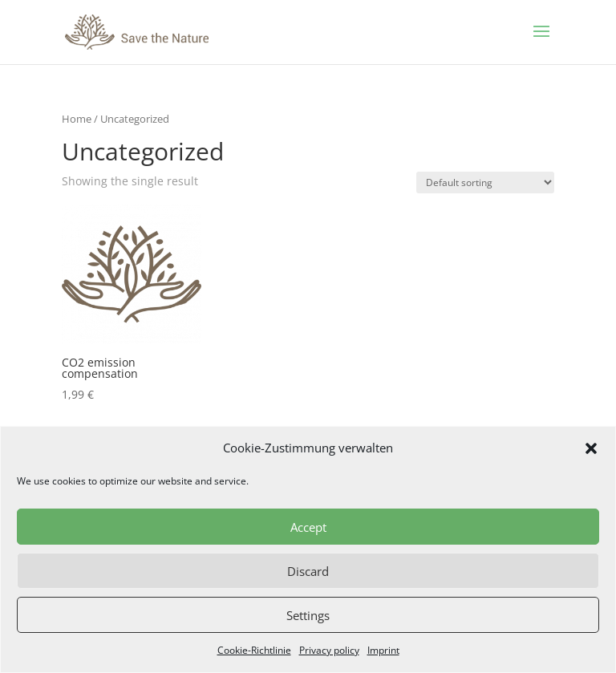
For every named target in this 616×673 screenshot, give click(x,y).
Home (77, 119)
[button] (591, 448)
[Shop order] (485, 182)
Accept (308, 527)
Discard (308, 571)
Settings (308, 615)
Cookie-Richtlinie (254, 650)
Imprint (383, 650)
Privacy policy (329, 650)
